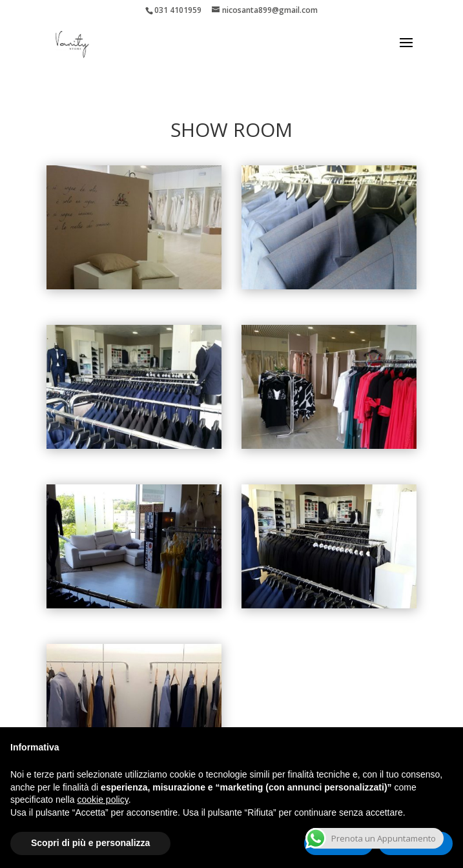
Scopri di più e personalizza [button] (90, 843)
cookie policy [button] (103, 800)
